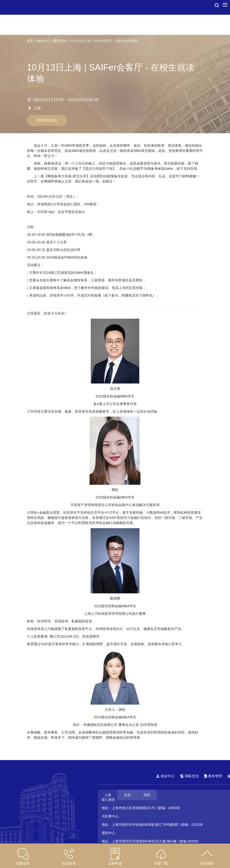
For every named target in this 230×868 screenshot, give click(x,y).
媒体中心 (43, 41)
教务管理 (213, 776)
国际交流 (189, 776)
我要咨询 (23, 863)
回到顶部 (207, 863)
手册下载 (161, 863)
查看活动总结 (47, 120)
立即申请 (115, 863)
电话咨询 (69, 863)
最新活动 (60, 41)
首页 (30, 41)
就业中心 (165, 776)
